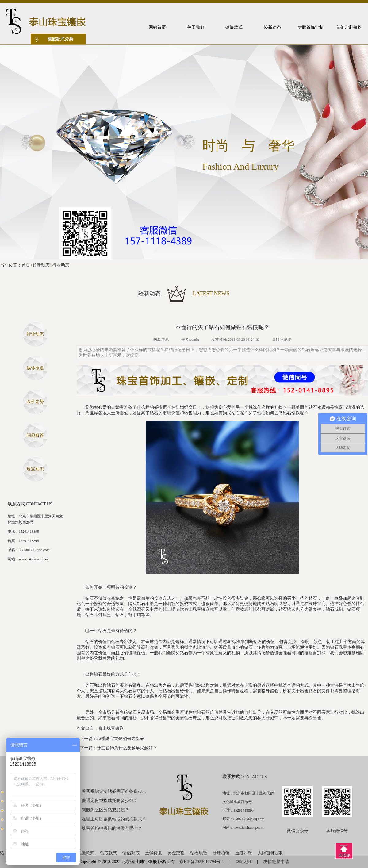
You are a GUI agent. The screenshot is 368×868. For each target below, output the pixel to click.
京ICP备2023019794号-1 (202, 862)
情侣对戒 (131, 853)
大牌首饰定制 (270, 853)
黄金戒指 (176, 853)
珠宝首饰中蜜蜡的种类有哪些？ (112, 828)
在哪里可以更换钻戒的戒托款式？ (114, 819)
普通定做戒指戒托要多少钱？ (110, 801)
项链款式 (86, 853)
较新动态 (41, 265)
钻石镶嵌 (291, 413)
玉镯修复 (154, 853)
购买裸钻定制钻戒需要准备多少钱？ (114, 791)
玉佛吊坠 (244, 853)
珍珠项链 (221, 853)
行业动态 (61, 265)
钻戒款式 (109, 853)
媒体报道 (35, 368)
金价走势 (35, 402)
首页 (26, 265)
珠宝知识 (35, 469)
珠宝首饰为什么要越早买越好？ (127, 748)
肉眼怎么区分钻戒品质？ (105, 810)
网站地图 (244, 862)
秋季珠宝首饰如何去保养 (121, 739)
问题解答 (35, 435)
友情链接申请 (276, 862)
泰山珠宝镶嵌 (111, 728)
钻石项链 (199, 853)
